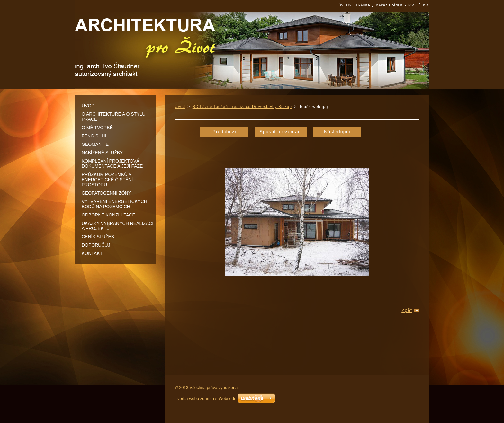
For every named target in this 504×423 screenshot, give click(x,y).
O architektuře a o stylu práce (113, 117)
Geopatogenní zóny (106, 193)
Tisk (425, 5)
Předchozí (224, 132)
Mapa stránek (389, 5)
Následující (337, 132)
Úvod (88, 106)
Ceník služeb (98, 237)
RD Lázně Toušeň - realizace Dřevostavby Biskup (242, 107)
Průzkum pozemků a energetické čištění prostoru (107, 180)
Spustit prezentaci (281, 132)
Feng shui (94, 136)
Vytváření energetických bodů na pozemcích (114, 204)
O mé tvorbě (97, 128)
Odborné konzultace (108, 215)
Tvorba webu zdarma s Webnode (206, 398)
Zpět (407, 310)
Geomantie (95, 144)
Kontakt (92, 253)
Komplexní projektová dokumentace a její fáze (112, 163)
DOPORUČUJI (97, 245)
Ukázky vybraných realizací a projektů (117, 226)
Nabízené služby (102, 153)
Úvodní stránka (354, 5)
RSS (412, 5)
